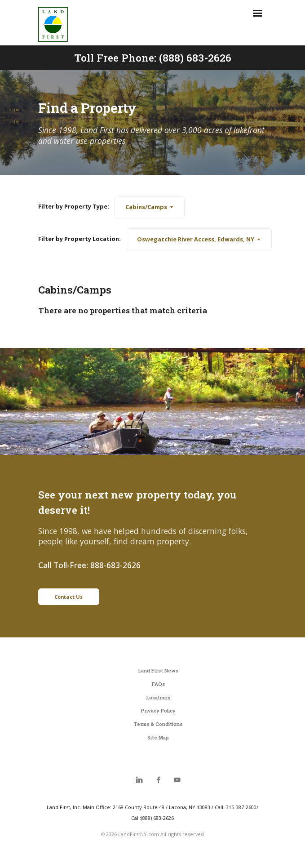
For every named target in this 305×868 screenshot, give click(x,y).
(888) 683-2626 (195, 58)
